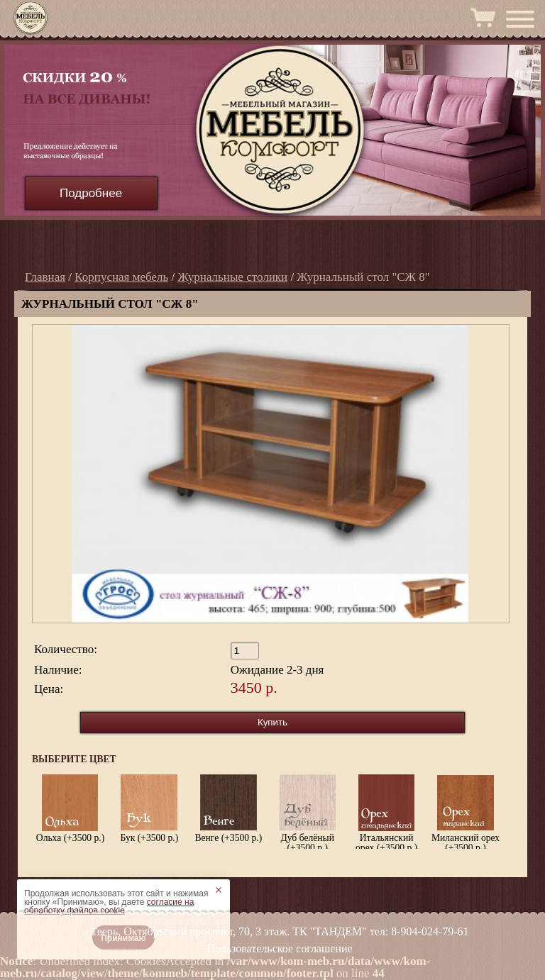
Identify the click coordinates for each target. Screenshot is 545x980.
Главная (45, 277)
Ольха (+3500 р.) (70, 809)
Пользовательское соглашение (279, 948)
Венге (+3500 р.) (228, 809)
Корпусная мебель (121, 277)
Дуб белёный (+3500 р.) (307, 813)
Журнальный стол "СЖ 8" (363, 277)
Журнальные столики (232, 277)
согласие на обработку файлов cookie (109, 906)
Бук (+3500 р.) (150, 809)
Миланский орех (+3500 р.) (466, 813)
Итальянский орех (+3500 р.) (386, 813)
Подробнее (91, 193)
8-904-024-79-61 (430, 931)
